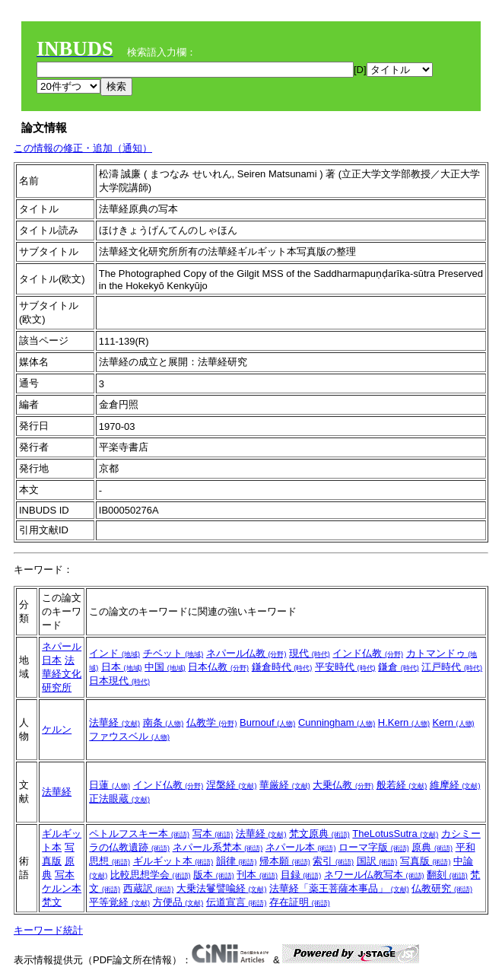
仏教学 (212, 722)
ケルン (57, 729)
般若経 (402, 785)
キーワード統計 (48, 930)
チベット (173, 653)
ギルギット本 (173, 861)
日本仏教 (218, 667)
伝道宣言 (237, 902)
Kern (454, 722)
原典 (432, 847)
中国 (165, 667)
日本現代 (119, 681)
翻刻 (447, 875)
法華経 (114, 722)
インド (114, 653)
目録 (301, 875)
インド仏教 (368, 653)
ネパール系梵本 (218, 847)
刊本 (257, 875)
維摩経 (455, 785)
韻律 (237, 861)
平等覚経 (119, 902)
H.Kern (404, 722)
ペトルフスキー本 (139, 834)
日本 (52, 660)
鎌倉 (399, 667)
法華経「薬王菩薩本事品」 (339, 888)
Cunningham (337, 722)
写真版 (426, 861)
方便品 (178, 902)
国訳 (377, 861)
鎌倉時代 (282, 667)
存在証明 (300, 902)
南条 (164, 722)
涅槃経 (232, 785)
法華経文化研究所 (62, 674)
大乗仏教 (343, 785)
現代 (310, 653)
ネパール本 (301, 847)
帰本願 (285, 861)
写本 (65, 875)
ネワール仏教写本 (374, 875)
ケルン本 (62, 888)
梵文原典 (319, 834)
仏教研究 (442, 888)
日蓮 (110, 785)
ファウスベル (129, 736)
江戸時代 (452, 667)
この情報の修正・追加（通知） (83, 148)
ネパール (62, 646)
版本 (214, 875)
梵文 (52, 902)
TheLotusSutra (395, 834)
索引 (333, 861)
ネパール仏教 (246, 653)
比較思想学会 (151, 875)
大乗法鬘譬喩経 (222, 888)
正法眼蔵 (119, 799)
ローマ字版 (374, 847)
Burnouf (267, 722)
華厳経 (285, 785)
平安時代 (345, 667)
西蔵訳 (149, 888)
